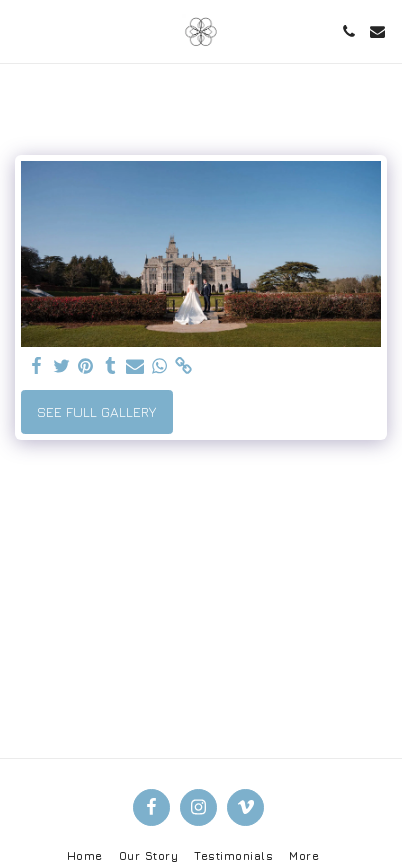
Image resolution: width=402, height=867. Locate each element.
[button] (22, 30)
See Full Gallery (96, 411)
